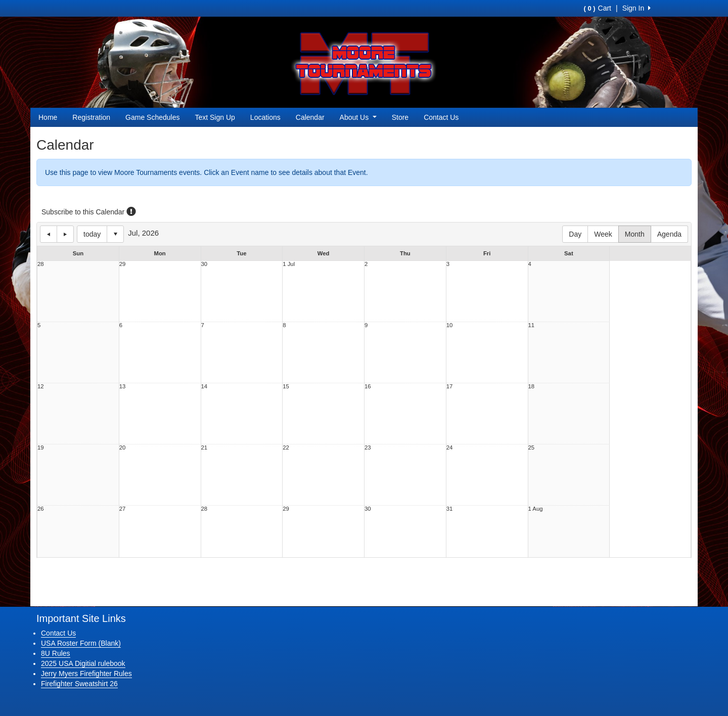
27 (123, 509)
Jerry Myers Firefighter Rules (86, 674)
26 (41, 509)
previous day (49, 234)
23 (368, 448)
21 (204, 448)
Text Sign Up (215, 117)
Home (48, 117)
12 (41, 387)
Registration (91, 117)
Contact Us (441, 117)
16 (368, 387)
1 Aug (536, 509)
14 (204, 387)
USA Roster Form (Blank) (81, 643)
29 (123, 264)
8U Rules (56, 653)
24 (450, 448)
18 (532, 387)
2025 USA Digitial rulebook (83, 663)
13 (123, 387)
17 (450, 387)
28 (41, 264)
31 (450, 509)
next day (65, 234)
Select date (115, 234)
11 (532, 325)
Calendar (310, 117)
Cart (598, 8)
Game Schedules (152, 117)
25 (532, 448)
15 (286, 387)
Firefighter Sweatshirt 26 (79, 684)
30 (204, 264)
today (92, 234)
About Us (358, 117)
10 (450, 325)
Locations (265, 117)
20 (123, 448)
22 (286, 448)
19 (41, 448)
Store (400, 117)
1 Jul (289, 264)
